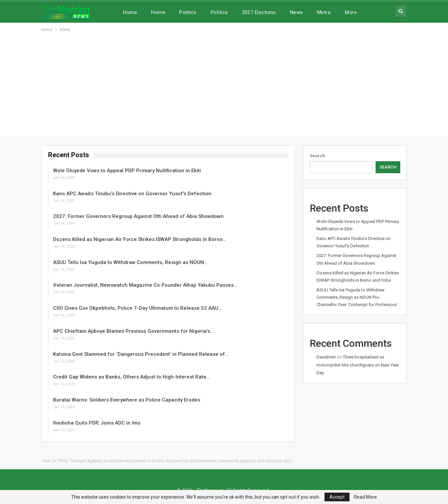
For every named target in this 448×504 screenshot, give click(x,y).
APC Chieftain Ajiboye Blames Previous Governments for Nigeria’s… (133, 331)
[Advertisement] (224, 83)
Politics (188, 12)
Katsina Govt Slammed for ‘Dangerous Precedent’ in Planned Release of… (141, 354)
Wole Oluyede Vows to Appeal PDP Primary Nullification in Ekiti (127, 171)
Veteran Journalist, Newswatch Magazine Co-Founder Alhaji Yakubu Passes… (145, 285)
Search (317, 156)
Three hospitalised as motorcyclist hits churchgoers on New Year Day (358, 365)
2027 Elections (259, 12)
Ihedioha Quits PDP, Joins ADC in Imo (97, 423)
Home (130, 12)
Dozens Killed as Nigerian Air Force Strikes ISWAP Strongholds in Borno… (140, 239)
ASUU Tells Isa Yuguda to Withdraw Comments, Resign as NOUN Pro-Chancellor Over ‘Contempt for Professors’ (357, 297)
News (297, 12)
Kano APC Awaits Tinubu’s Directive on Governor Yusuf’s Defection (132, 194)
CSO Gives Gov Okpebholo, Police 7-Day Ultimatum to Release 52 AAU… (137, 308)
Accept (337, 497)
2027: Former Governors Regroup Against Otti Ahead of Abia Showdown (138, 216)
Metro (324, 12)
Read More (365, 497)
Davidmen (326, 357)
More (351, 12)
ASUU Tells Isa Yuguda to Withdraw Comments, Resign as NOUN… (130, 262)
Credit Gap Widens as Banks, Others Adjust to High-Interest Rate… (131, 377)
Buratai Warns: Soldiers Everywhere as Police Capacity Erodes (127, 400)
